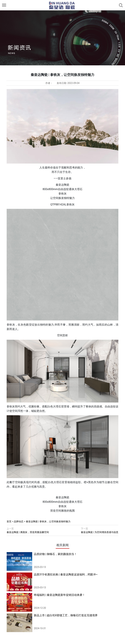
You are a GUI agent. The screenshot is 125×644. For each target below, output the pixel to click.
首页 (9, 521)
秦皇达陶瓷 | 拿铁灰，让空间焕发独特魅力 (48, 521)
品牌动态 (19, 521)
